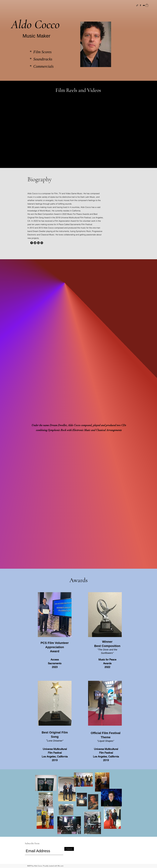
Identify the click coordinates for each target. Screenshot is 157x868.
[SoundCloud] (144, 5)
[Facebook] (140, 5)
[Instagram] (42, 243)
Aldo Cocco (35, 24)
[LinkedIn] (38, 243)
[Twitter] (35, 243)
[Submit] (69, 849)
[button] (147, 5)
